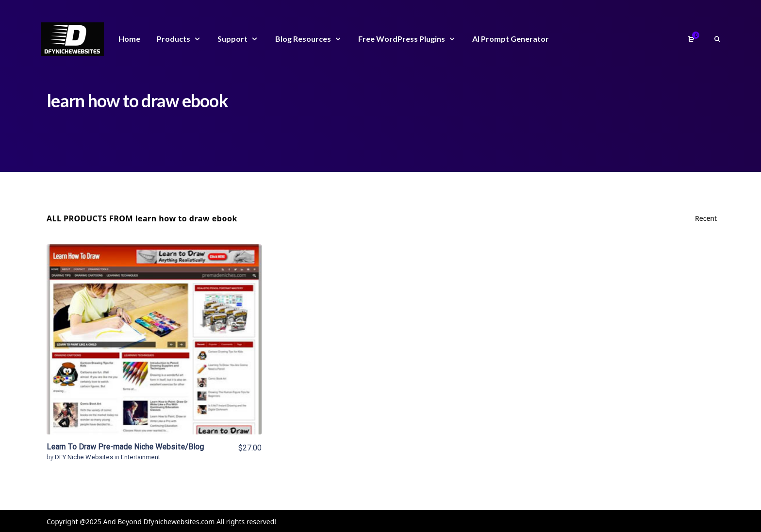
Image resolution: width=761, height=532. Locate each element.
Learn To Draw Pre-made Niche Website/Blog (125, 447)
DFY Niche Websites (85, 457)
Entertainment (141, 457)
